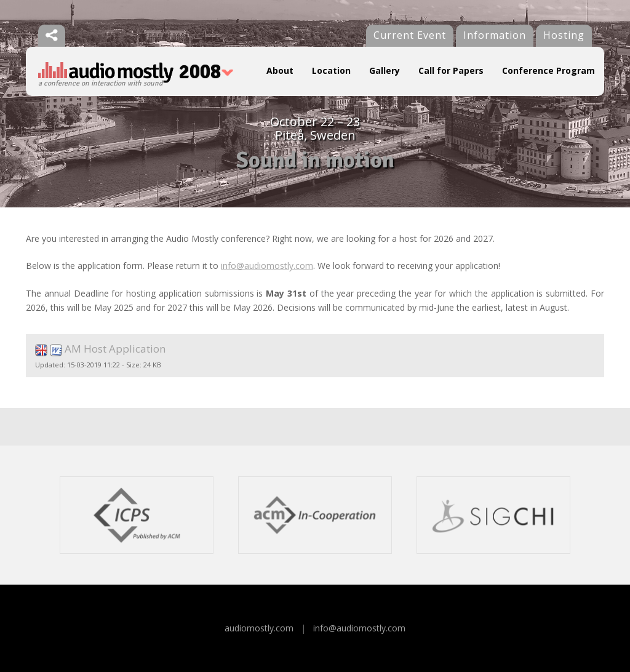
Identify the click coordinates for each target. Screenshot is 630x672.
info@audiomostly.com (267, 266)
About (280, 70)
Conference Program (548, 70)
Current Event (410, 35)
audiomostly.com (259, 628)
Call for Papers (451, 70)
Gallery (385, 70)
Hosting (564, 35)
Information (495, 35)
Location (331, 70)
